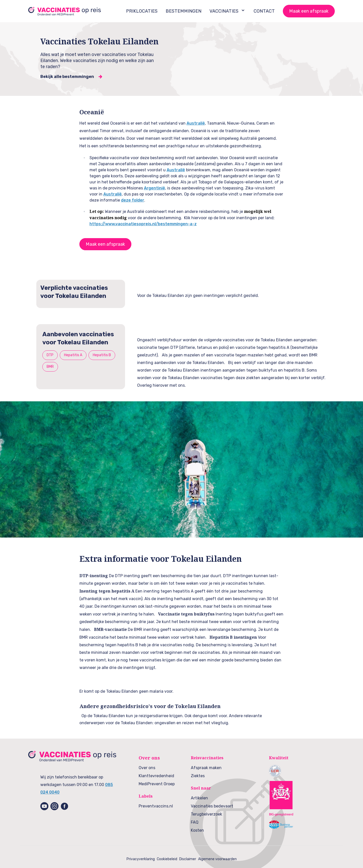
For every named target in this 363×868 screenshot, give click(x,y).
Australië (196, 123)
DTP (50, 355)
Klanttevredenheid (156, 776)
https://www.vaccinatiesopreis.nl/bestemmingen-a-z (143, 224)
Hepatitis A (73, 355)
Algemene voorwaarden (217, 859)
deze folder (133, 200)
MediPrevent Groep (157, 784)
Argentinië (155, 188)
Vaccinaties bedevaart (212, 806)
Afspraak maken (206, 768)
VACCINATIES (228, 11)
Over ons (147, 768)
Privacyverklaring (141, 859)
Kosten (197, 830)
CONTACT (264, 11)
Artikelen (199, 798)
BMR (50, 367)
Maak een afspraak (309, 11)
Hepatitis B (102, 355)
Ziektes (198, 776)
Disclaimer (188, 859)
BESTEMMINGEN (184, 11)
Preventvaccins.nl (156, 806)
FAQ (195, 822)
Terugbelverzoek (206, 814)
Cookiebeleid (167, 859)
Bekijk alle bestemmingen (67, 77)
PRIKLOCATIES (142, 11)
